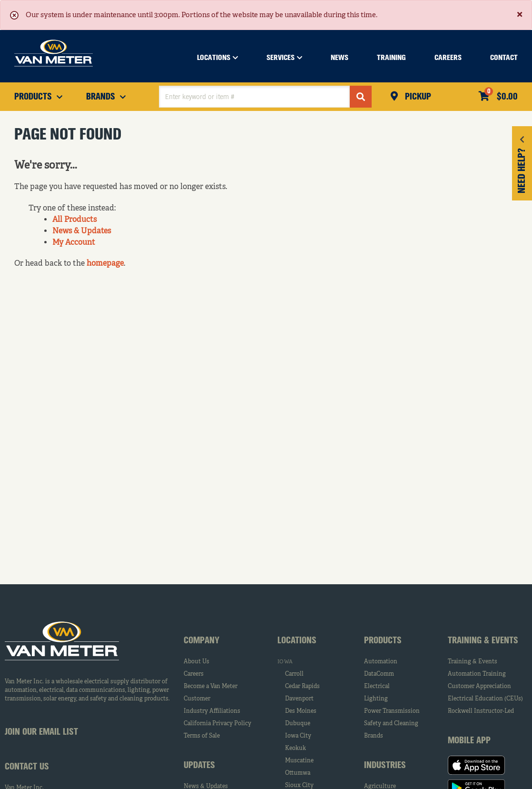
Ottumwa (298, 773)
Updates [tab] (199, 766)
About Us (197, 662)
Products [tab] (383, 641)
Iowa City (298, 736)
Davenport (299, 699)
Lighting (376, 699)
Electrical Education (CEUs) (485, 699)
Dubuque (298, 724)
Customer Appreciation (479, 687)
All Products (74, 220)
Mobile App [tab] (469, 741)
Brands (374, 736)
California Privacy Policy (217, 724)
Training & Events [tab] (483, 641)
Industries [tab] (385, 766)
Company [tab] (202, 641)
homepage (105, 264)
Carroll (294, 674)
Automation (381, 662)
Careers (194, 674)
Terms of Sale (202, 736)
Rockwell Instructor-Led (481, 711)
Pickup (417, 97)
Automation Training (477, 674)
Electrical (377, 687)
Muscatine (299, 761)
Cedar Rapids (302, 687)
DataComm (379, 674)
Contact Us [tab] (27, 767)
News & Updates (82, 231)
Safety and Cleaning (391, 724)
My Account (74, 243)
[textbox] (254, 97)
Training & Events (473, 662)
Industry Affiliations (212, 711)
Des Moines (301, 711)
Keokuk (296, 749)
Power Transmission (392, 711)
